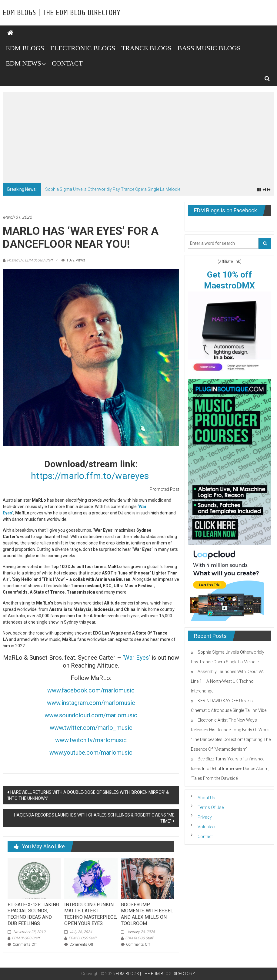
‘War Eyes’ (136, 658)
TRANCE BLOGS (146, 48)
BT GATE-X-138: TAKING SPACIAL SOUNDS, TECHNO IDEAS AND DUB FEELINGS (33, 914)
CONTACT (67, 63)
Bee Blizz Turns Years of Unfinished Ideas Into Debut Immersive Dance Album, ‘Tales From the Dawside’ (230, 769)
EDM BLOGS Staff (26, 938)
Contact (205, 837)
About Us (206, 798)
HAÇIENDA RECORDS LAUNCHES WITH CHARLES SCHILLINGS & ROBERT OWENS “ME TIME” (94, 818)
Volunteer (207, 827)
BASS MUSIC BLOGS (209, 48)
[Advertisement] (138, 138)
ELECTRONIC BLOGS (83, 48)
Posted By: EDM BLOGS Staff (30, 260)
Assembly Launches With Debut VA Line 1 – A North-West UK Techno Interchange (227, 681)
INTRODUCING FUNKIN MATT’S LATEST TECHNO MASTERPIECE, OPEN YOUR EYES (91, 914)
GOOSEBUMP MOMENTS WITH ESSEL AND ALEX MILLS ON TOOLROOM (147, 914)
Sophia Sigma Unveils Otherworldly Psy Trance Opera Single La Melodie (113, 189)
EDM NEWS (23, 63)
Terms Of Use (211, 807)
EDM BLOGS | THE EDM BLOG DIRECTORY (62, 13)
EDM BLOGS (25, 48)
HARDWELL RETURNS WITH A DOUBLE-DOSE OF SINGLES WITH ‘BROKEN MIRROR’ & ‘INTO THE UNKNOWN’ (88, 795)
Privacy (205, 817)
